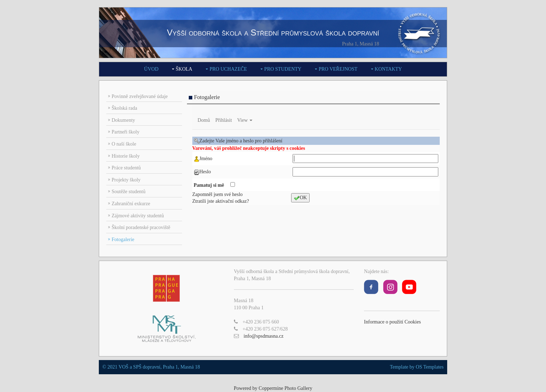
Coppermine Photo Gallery (286, 388)
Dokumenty (123, 120)
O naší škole (124, 144)
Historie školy (126, 156)
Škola (184, 69)
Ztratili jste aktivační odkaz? (221, 201)
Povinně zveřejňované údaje (140, 96)
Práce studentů (126, 168)
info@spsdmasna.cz (263, 336)
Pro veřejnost (338, 69)
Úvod (151, 69)
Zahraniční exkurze (131, 204)
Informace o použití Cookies (392, 322)
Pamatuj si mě (210, 185)
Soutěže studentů (129, 192)
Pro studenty (283, 69)
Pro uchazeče (228, 69)
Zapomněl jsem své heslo (218, 194)
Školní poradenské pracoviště (141, 227)
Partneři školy (125, 132)
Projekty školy (126, 180)
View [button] (245, 120)
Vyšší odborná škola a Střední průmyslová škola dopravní (273, 32)
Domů (204, 120)
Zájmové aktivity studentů (138, 216)
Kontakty (388, 69)
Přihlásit (224, 120)
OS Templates (430, 367)
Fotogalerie (123, 239)
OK (300, 198)
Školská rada (124, 108)
